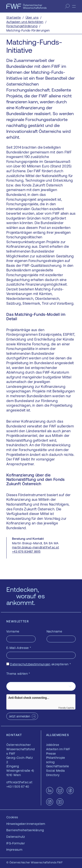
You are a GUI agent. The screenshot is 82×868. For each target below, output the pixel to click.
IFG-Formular (16, 843)
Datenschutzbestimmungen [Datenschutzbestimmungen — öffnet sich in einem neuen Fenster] (30, 664)
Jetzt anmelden (20, 716)
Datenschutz (16, 837)
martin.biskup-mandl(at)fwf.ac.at (36, 547)
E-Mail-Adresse (19, 648)
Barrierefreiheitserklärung (25, 830)
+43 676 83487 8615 (26, 552)
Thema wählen (18, 674)
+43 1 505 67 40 (18, 787)
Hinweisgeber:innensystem (26, 824)
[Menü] (74, 6)
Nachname (54, 631)
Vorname (13, 631)
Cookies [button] (12, 817)
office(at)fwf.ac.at (19, 782)
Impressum (14, 850)
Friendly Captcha (66, 708)
